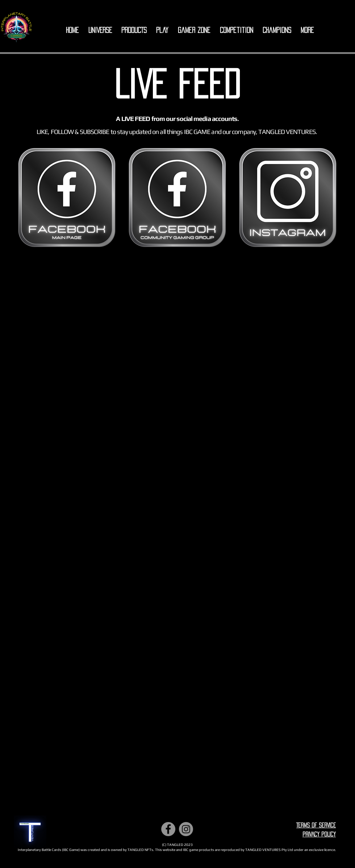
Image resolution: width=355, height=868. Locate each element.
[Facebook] (168, 829)
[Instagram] (186, 829)
